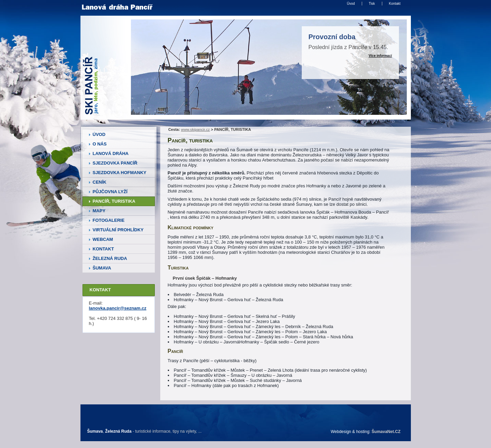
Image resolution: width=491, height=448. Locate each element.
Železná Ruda (118, 431)
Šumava (95, 431)
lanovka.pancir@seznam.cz (118, 308)
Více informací (380, 56)
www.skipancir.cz (196, 129)
